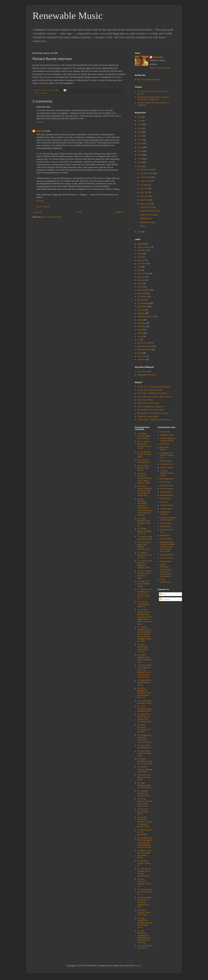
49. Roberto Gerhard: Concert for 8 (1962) (144, 912)
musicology (142, 293)
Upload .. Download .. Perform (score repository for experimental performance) (166, 570)
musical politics (143, 290)
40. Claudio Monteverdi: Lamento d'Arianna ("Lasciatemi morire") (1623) (145, 822)
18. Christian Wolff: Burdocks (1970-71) (144, 604)
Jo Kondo (164, 502)
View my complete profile (160, 68)
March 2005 (145, 200)
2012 (140, 140)
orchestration (142, 307)
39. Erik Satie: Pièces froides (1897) (143, 811)
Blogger (138, 966)
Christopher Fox (167, 464)
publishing (141, 323)
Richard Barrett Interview (150, 211)
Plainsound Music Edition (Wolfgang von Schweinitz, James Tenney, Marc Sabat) (167, 547)
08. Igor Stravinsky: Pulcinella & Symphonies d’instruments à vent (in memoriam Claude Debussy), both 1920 (145, 507)
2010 (140, 147)
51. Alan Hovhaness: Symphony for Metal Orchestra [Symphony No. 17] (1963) (144, 937)
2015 (140, 128)
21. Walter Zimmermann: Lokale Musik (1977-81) (143, 648)
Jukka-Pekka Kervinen (165, 513)
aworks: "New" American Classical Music (154, 387)
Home (79, 212)
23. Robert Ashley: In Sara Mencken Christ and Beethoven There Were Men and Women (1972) (145, 671)
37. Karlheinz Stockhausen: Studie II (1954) (144, 793)
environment (142, 264)
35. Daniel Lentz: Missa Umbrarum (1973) (144, 777)
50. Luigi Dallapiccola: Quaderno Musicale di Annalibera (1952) (145, 923)
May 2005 (144, 192)
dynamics (141, 260)
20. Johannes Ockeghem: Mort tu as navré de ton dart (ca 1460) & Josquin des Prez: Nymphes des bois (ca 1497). (144, 634)
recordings (141, 326)
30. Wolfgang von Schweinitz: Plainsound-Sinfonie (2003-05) (145, 739)
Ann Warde (165, 444)
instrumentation (143, 273)
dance (140, 257)
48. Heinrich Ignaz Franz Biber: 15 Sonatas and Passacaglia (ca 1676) (145, 902)
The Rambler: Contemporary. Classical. (153, 413)
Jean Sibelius (165, 499)
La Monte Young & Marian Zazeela (168, 519)
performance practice (146, 316)
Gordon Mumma (167, 489)
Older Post (120, 212)
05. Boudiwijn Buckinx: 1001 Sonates (143, 468)
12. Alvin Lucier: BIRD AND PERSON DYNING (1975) (144, 546)
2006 (140, 162)
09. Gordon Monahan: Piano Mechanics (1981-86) (144, 522)
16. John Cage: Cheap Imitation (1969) (144, 584)
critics (140, 254)
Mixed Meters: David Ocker (148, 403)
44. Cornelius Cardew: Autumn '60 (144, 863)
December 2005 (147, 170)
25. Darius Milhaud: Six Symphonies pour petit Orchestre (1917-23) (144, 693)
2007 (140, 159)
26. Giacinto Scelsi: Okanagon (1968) (145, 702)
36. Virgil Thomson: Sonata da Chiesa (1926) (144, 785)
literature (141, 280)
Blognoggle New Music (147, 375)
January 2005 (146, 204)
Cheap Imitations (144, 247)
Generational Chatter (148, 207)
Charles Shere (166, 461)
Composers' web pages (149, 215)
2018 (140, 117)
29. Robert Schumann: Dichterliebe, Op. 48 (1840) (144, 728)
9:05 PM (40, 201)
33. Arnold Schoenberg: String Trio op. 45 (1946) (145, 761)
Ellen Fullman (166, 482)
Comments (165, 599)
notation (140, 300)
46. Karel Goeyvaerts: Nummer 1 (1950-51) (144, 883)
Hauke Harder (166, 492)
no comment (142, 297)
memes (140, 283)
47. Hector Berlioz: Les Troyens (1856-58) (145, 892)
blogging (141, 244)
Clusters (143, 226)
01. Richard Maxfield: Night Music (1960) (144, 436)
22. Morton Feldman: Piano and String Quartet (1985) (145, 658)
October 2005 (146, 177)
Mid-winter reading (147, 222)
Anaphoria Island (167, 435)
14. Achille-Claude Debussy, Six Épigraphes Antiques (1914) (145, 564)
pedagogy (141, 313)
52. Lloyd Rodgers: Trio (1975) (145, 947)
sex (139, 340)
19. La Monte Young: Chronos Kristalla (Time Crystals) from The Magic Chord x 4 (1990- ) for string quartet (145, 617)
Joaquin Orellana (167, 505)
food (139, 267)
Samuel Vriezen (166, 558)
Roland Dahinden (167, 555)
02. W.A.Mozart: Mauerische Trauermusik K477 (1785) (145, 445)
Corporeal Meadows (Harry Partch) (167, 473)
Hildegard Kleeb (167, 495)
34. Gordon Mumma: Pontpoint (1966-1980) (145, 769)
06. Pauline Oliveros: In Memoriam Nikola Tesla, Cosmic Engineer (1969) (145, 478)
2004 (140, 232)
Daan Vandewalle (167, 479)
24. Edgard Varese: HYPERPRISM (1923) (145, 682)
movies (140, 287)
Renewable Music (68, 16)
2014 (140, 132)
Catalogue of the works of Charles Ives (167, 455)
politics (140, 320)
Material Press (166, 526)
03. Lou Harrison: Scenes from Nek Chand (144, 454)
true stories (142, 356)
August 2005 (146, 181)
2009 (140, 151)
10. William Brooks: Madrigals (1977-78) (145, 531)
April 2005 (145, 196)
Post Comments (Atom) (52, 217)
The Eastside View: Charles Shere (151, 410)
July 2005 (144, 185)
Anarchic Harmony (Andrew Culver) (168, 439)
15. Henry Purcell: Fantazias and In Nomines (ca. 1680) (144, 575)
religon (140, 330)
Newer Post (38, 212)
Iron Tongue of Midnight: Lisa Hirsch (152, 393)
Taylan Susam (166, 561)
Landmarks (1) (146, 218)
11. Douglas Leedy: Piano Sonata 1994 (145, 538)
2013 (140, 136)
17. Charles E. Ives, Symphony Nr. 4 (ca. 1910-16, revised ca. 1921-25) (145, 594)
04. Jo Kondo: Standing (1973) (144, 461)
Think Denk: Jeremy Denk (148, 416)
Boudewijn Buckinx (165, 448)
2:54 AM (40, 122)
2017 (140, 121)
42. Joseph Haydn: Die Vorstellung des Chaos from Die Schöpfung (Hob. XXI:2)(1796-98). (145, 843)
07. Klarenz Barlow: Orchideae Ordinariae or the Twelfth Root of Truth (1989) (145, 491)
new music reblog (144, 371)
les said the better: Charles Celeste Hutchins (154, 397)
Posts (163, 594)
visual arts (141, 359)
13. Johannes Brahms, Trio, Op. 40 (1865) (144, 555)
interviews (141, 277)
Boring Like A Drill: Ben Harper (150, 390)
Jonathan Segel (166, 509)
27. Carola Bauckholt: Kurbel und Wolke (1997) (145, 709)
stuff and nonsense (145, 346)
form (139, 270)
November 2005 (147, 173)
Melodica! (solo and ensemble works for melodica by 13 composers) (153, 98)
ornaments (141, 310)
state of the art (143, 343)
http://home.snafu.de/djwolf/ (148, 80)
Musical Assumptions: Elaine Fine (151, 407)
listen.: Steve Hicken (145, 400)
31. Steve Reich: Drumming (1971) (144, 746)
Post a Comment (43, 207)
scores (140, 336)
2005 (140, 166)
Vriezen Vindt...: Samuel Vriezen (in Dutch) (154, 420)
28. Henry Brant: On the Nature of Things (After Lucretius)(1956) (144, 718)
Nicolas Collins (166, 539)
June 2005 (144, 189)
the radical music (144, 350)
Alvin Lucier (165, 432)
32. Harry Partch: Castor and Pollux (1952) (144, 753)
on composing (143, 303)
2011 (140, 143)
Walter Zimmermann (166, 581)
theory (140, 353)
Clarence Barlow (167, 468)
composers (43, 93)
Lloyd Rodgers (166, 523)
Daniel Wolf (41, 131)
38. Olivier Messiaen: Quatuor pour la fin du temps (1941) (145, 802)
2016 (140, 124)
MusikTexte (165, 535)
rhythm (140, 333)
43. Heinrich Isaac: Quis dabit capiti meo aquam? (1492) (145, 854)
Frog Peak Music (167, 485)
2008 (140, 155)
